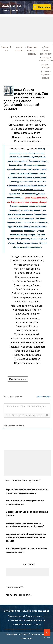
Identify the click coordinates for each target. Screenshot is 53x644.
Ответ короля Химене (27, 173)
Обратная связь (16, 616)
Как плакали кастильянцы (30, 210)
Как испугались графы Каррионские (30, 227)
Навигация (42, 7)
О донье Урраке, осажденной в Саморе (25, 181)
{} (37, 415)
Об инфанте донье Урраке (35, 177)
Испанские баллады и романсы (32, 51)
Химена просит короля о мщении (24, 157)
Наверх (47, 634)
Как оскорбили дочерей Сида (23, 231)
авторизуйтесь (43, 397)
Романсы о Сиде (18, 379)
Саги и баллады (19, 49)
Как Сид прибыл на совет (28, 243)
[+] (40, 415)
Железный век (6, 49)
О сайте (37, 624)
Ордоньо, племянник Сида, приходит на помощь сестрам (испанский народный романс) (26, 537)
